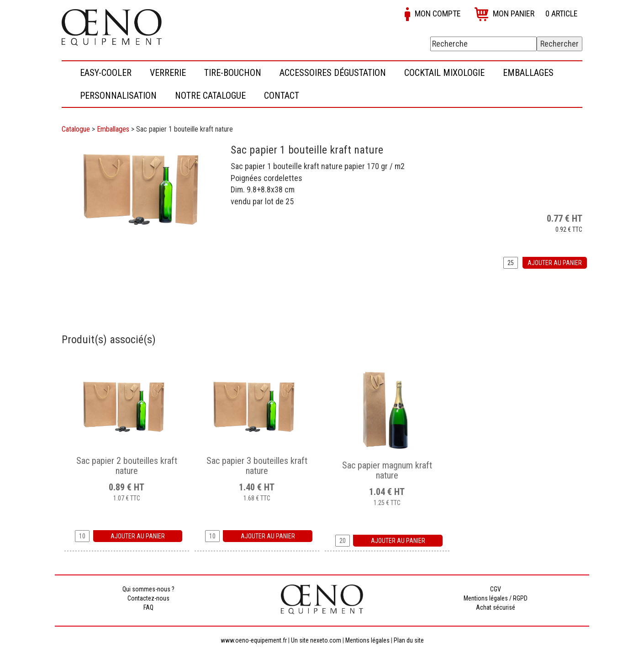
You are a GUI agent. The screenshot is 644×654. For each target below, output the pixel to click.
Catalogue (76, 129)
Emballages (113, 129)
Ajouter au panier (555, 263)
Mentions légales (367, 640)
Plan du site (409, 640)
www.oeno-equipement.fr (254, 640)
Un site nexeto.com (316, 640)
